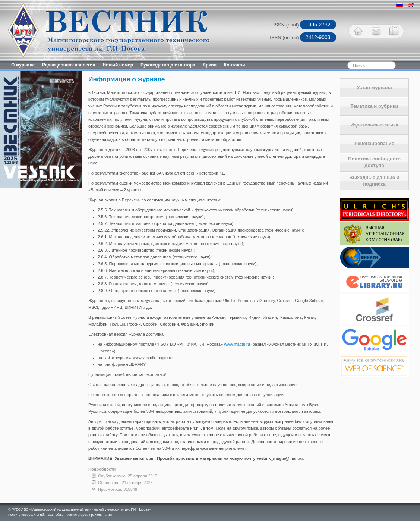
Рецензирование (374, 143)
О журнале (23, 65)
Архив (210, 65)
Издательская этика (374, 125)
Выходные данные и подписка (374, 181)
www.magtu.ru (237, 344)
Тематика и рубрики (375, 106)
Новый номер (118, 65)
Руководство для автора (168, 65)
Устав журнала (374, 87)
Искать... (334, 61)
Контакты (235, 65)
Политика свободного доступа (374, 162)
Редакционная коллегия (69, 65)
